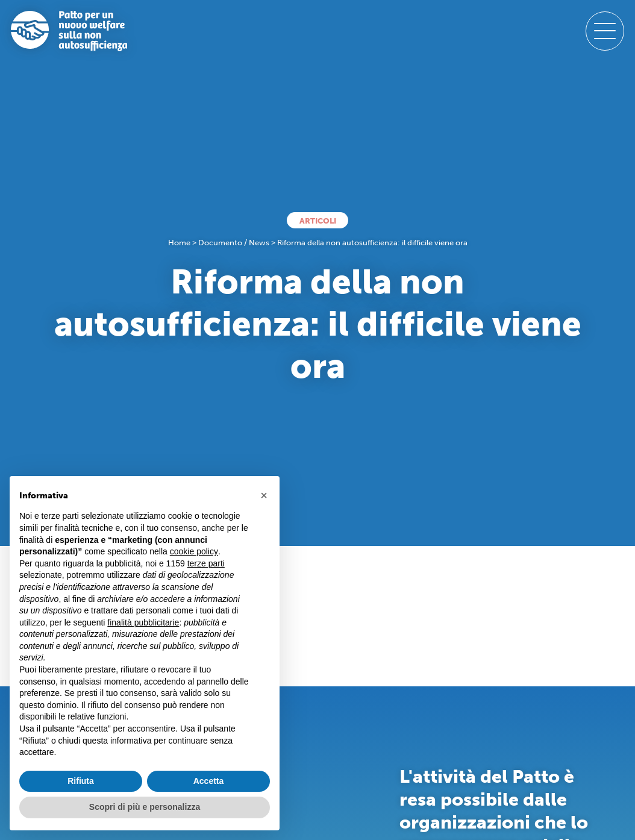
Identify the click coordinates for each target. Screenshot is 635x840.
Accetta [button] (209, 781)
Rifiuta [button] (81, 781)
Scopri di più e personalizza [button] (145, 807)
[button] (264, 495)
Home (179, 242)
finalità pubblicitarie (143, 622)
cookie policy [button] (194, 551)
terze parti (206, 563)
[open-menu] (605, 31)
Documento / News (234, 242)
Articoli (318, 221)
